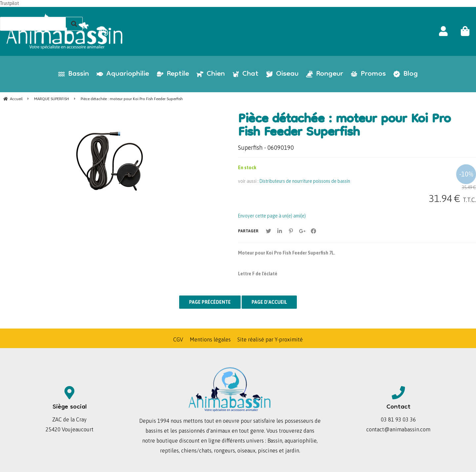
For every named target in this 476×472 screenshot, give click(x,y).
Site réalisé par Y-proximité (270, 339)
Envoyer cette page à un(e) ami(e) (272, 216)
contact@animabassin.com (398, 429)
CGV (178, 339)
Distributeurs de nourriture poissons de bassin (305, 181)
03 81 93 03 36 (398, 419)
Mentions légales (210, 339)
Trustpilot (9, 3)
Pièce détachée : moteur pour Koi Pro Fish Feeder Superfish (344, 127)
